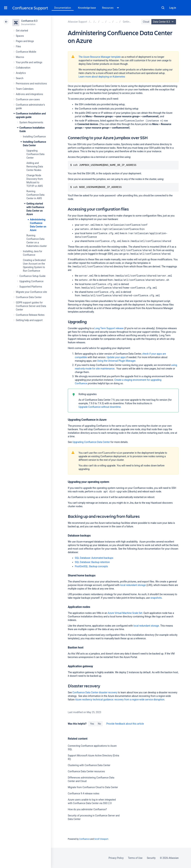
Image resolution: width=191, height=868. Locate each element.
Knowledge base (87, 8)
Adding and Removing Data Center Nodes (35, 167)
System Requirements (31, 122)
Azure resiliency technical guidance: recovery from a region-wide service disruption (120, 700)
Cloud (146, 22)
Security (151, 858)
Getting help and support (29, 320)
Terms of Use (135, 858)
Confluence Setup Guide (32, 276)
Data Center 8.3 (164, 22)
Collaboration (23, 68)
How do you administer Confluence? (87, 809)
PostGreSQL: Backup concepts (91, 566)
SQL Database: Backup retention (92, 562)
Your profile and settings (29, 62)
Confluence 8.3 (29, 21)
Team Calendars (25, 89)
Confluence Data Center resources (86, 771)
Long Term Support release (109, 328)
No (100, 724)
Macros (20, 57)
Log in (173, 8)
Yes (92, 724)
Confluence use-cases (28, 99)
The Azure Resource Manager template (100, 57)
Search (163, 8)
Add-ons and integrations (29, 94)
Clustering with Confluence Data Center (89, 765)
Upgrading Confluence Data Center (35, 154)
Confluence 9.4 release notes (84, 793)
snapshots (156, 598)
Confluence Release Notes (30, 315)
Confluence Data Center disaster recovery (95, 692)
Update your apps (116, 357)
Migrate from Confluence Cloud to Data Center (93, 787)
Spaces (20, 36)
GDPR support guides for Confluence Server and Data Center (31, 306)
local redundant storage (133, 585)
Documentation (63, 8)
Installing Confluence (34, 137)
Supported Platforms (31, 287)
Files (18, 46)
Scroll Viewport (101, 839)
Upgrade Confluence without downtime (100, 407)
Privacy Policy (116, 858)
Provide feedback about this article (125, 724)
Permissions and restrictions (31, 84)
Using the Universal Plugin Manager (116, 361)
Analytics (21, 73)
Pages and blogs (25, 41)
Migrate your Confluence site (31, 292)
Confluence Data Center (29, 297)
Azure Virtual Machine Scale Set (125, 613)
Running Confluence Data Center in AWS (35, 195)
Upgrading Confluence (31, 281)
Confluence (84, 839)
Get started (22, 31)
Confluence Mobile (26, 52)
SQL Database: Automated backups (94, 558)
